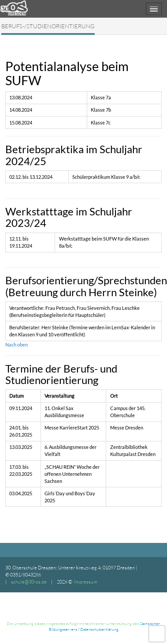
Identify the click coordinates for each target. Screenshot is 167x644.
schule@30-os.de (29, 582)
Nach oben (17, 345)
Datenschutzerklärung (99, 629)
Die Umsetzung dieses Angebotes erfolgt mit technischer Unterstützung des (73, 623)
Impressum (86, 582)
